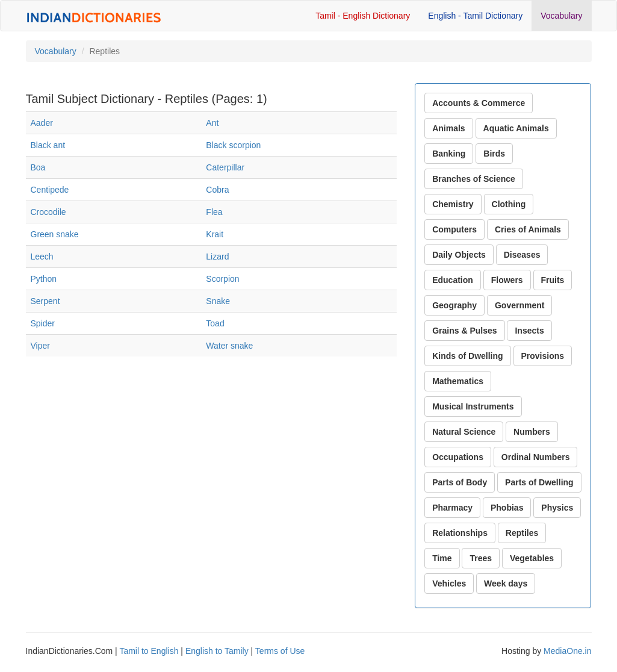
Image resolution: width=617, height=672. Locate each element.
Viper (40, 346)
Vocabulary (561, 16)
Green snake (55, 234)
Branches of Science (474, 179)
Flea (214, 212)
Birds (494, 154)
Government (519, 305)
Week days (506, 583)
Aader (42, 123)
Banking (449, 154)
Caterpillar (225, 167)
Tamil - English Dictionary (363, 16)
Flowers (507, 280)
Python (44, 279)
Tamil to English (149, 651)
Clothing (509, 204)
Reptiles (522, 533)
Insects (529, 331)
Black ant (48, 145)
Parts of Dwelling (539, 482)
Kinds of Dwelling (467, 356)
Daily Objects (459, 255)
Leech (42, 257)
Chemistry (453, 204)
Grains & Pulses (464, 331)
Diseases (522, 255)
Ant (212, 123)
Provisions (543, 356)
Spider (43, 323)
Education (453, 280)
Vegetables (532, 558)
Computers (454, 229)
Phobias (507, 508)
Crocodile (48, 212)
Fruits (553, 280)
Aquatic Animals (516, 128)
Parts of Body (460, 482)
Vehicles (449, 583)
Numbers (532, 432)
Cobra (217, 190)
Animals (448, 128)
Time (442, 558)
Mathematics (458, 381)
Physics (557, 508)
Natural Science (464, 432)
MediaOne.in (567, 651)
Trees (481, 558)
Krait (215, 234)
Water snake (229, 346)
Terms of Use (280, 651)
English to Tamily (217, 651)
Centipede (50, 190)
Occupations (458, 457)
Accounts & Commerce (479, 103)
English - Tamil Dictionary (475, 16)
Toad (215, 323)
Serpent (45, 301)
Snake (218, 301)
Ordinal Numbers (536, 457)
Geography (454, 305)
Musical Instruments (473, 406)
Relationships (460, 533)
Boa (38, 167)
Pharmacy (452, 508)
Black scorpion (233, 145)
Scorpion (222, 279)
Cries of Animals (528, 229)
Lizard (217, 257)
